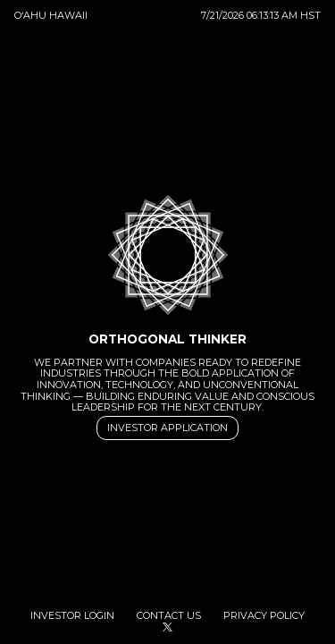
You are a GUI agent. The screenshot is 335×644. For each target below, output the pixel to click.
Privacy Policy (264, 616)
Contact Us (170, 616)
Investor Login (74, 616)
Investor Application (167, 428)
